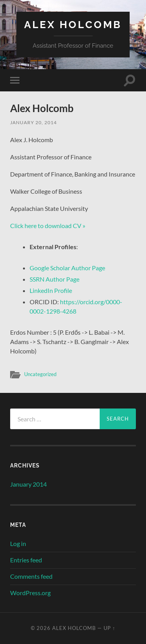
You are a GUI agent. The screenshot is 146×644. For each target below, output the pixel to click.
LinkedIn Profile (51, 290)
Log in (18, 543)
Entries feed (26, 560)
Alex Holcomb (73, 24)
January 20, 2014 (33, 122)
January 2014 (28, 484)
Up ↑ (109, 628)
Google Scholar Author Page (67, 268)
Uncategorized (40, 374)
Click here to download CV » (48, 226)
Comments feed (31, 576)
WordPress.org (30, 593)
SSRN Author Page (55, 279)
